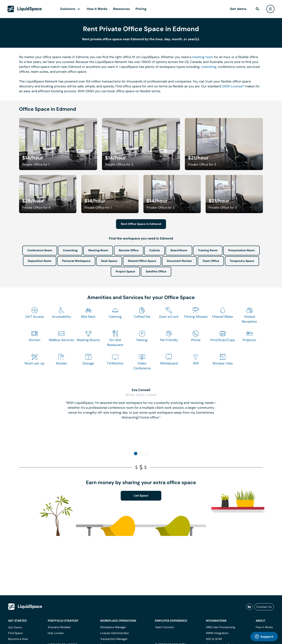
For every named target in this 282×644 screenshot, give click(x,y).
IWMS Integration (217, 633)
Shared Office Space (142, 261)
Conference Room (40, 250)
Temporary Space (242, 261)
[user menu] (270, 9)
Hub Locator (56, 633)
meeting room (203, 57)
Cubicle (155, 250)
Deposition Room (40, 261)
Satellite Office (156, 272)
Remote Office (129, 250)
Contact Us (264, 607)
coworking (209, 67)
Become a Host (18, 639)
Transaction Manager (114, 639)
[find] (257, 9)
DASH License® (233, 86)
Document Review (179, 261)
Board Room (179, 250)
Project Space (125, 272)
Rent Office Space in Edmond (141, 224)
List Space (141, 496)
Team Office (211, 261)
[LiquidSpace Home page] (25, 9)
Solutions (68, 9)
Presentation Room (241, 250)
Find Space (15, 633)
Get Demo (15, 627)
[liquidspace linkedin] (249, 607)
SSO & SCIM (214, 639)
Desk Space (109, 261)
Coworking (70, 250)
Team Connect (165, 627)
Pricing (141, 9)
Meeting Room (98, 250)
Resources (121, 9)
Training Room (208, 250)
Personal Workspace (76, 261)
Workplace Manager (113, 627)
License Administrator (115, 633)
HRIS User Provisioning (221, 627)
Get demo (238, 9)
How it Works (97, 9)
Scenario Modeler (59, 627)
